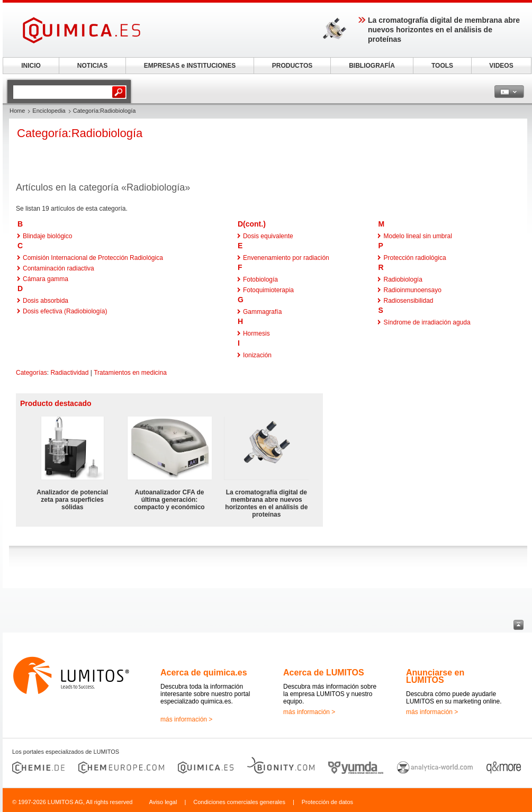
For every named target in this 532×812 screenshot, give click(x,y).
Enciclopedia (49, 111)
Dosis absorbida (46, 301)
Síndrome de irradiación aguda (427, 322)
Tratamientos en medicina (130, 373)
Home (17, 111)
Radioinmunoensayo (412, 290)
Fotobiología (260, 279)
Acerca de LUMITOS (324, 673)
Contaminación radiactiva (58, 268)
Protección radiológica (414, 258)
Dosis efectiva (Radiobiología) (65, 311)
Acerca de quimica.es (204, 673)
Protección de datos (327, 802)
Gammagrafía (262, 312)
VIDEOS (501, 66)
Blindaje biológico (47, 236)
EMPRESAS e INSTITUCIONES (190, 66)
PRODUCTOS (292, 66)
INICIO (31, 66)
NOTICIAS (92, 66)
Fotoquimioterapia (268, 290)
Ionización (257, 355)
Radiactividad (69, 373)
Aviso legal (163, 802)
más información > (186, 719)
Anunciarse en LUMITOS (435, 676)
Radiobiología (403, 279)
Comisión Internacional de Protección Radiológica (93, 258)
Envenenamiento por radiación (286, 258)
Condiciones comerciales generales (239, 802)
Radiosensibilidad (408, 301)
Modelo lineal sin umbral (417, 236)
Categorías (31, 373)
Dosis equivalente (268, 236)
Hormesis (256, 333)
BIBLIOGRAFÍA (372, 66)
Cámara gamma (46, 279)
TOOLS (442, 66)
